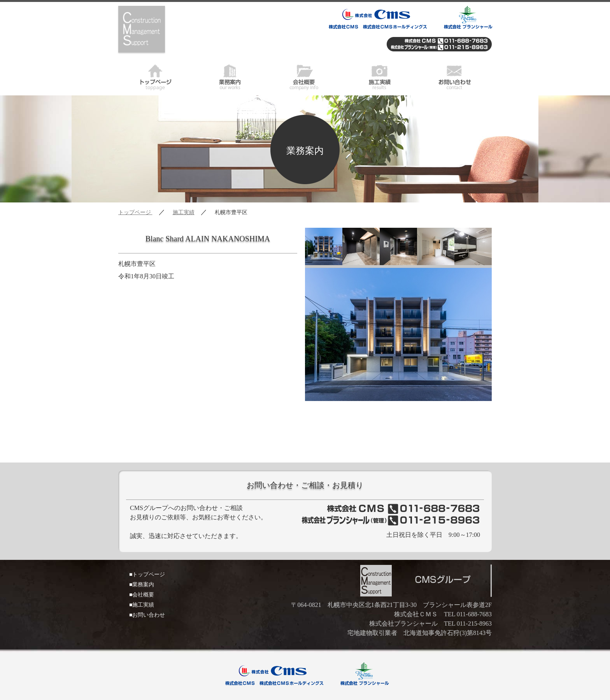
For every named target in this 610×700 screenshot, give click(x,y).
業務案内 (230, 76)
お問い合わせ (454, 76)
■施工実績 (142, 605)
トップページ (156, 76)
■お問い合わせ (147, 615)
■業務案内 (142, 585)
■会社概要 (142, 595)
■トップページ (147, 574)
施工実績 (380, 76)
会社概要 (305, 76)
